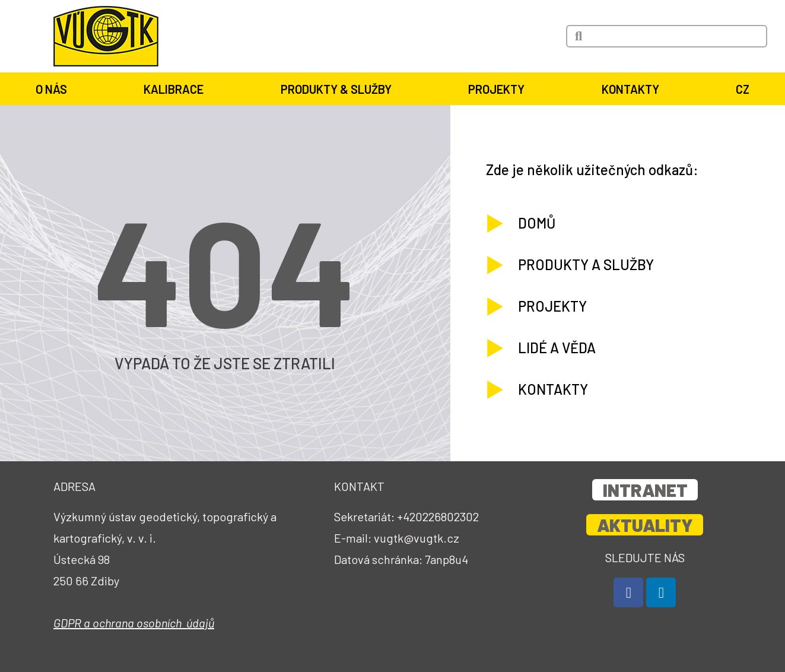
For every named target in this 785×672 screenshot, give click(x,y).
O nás (54, 89)
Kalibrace (177, 89)
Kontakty (633, 89)
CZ (743, 89)
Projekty (499, 89)
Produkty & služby (339, 89)
